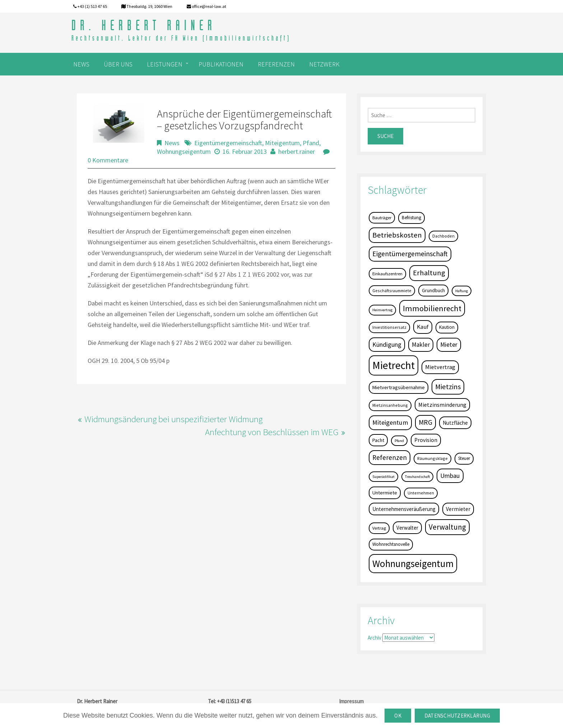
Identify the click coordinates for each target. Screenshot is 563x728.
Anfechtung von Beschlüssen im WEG (272, 432)
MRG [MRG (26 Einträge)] (425, 422)
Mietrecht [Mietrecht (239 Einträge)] (394, 365)
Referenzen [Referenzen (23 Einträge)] (390, 457)
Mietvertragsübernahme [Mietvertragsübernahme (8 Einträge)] (399, 387)
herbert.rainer (297, 151)
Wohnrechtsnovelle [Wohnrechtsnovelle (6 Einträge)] (391, 544)
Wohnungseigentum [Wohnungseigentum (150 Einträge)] (413, 563)
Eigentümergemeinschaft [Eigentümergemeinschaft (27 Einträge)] (410, 254)
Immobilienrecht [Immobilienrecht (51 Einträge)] (432, 308)
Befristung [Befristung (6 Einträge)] (411, 218)
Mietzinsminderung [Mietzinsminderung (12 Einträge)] (442, 405)
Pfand (311, 143)
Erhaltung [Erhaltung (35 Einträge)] (429, 273)
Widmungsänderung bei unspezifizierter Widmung (173, 419)
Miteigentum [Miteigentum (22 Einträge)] (390, 422)
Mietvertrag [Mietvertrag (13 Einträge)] (440, 367)
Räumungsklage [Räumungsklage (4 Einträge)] (432, 458)
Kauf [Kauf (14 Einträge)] (423, 327)
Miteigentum (282, 143)
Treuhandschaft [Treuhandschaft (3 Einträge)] (417, 477)
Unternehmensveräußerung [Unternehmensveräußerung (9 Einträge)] (404, 509)
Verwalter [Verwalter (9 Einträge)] (407, 528)
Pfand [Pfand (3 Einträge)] (399, 441)
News (172, 143)
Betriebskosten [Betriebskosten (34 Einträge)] (397, 235)
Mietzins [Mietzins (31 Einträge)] (448, 387)
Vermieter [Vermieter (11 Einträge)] (458, 509)
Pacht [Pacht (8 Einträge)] (378, 440)
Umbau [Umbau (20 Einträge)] (450, 476)
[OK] (554, 716)
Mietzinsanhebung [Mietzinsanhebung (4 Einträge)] (390, 405)
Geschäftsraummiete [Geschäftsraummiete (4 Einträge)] (392, 291)
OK (398, 716)
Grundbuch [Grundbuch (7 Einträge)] (433, 290)
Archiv (374, 638)
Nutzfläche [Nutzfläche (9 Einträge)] (455, 423)
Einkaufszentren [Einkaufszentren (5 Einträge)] (387, 274)
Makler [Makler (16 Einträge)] (421, 345)
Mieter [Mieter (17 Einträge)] (449, 345)
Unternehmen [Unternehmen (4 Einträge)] (421, 493)
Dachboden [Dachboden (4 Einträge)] (443, 236)
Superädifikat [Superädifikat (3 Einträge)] (383, 477)
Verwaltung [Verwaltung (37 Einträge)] (447, 527)
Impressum (351, 701)
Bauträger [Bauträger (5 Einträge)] (382, 218)
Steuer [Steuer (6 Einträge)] (464, 458)
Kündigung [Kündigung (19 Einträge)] (387, 344)
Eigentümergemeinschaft (228, 143)
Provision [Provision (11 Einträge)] (426, 440)
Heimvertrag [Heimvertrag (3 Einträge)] (382, 310)
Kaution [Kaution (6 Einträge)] (447, 327)
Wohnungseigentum (184, 151)
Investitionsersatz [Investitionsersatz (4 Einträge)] (389, 327)
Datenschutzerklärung (457, 716)
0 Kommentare (108, 160)
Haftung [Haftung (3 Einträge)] (462, 291)
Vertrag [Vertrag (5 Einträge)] (379, 528)
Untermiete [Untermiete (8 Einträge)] (385, 493)
